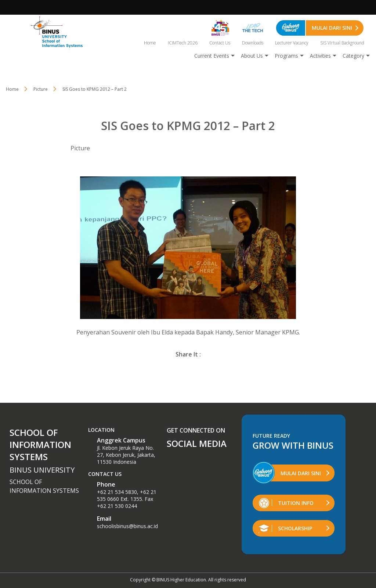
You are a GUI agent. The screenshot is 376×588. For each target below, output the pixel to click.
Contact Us (220, 43)
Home (150, 43)
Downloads (253, 43)
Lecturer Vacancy (292, 43)
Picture (80, 148)
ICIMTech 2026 (183, 43)
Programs (286, 56)
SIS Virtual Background (342, 43)
